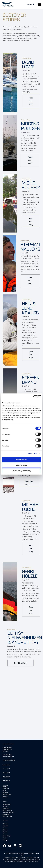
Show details (33, 454)
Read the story (31, 101)
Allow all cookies (22, 459)
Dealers (29, 4)
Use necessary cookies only (21, 471)
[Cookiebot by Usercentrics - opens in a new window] (33, 396)
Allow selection (21, 465)
